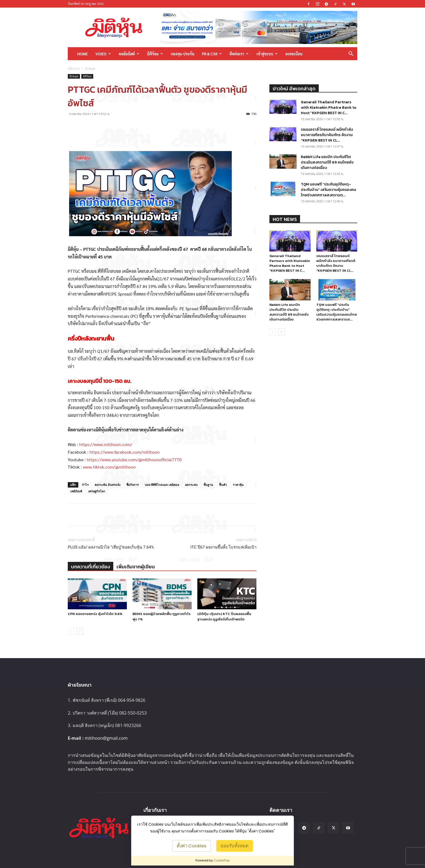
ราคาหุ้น (238, 485)
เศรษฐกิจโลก (97, 491)
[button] (351, 54)
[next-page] (80, 631)
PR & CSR (212, 54)
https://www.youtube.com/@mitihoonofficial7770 (134, 459)
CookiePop (222, 860)
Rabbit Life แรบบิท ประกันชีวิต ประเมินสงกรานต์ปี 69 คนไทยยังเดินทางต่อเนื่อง (327, 162)
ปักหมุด (74, 76)
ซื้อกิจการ (133, 485)
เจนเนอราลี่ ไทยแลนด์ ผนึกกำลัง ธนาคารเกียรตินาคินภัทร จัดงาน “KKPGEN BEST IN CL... (327, 135)
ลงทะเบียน (294, 54)
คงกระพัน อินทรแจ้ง (107, 485)
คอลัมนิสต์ (129, 54)
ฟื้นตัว (223, 485)
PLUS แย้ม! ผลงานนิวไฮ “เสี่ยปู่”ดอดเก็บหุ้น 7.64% (111, 547)
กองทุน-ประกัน (183, 54)
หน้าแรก (74, 68)
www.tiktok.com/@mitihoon (109, 467)
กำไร (85, 485)
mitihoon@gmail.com (106, 738)
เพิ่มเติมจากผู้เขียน (136, 567)
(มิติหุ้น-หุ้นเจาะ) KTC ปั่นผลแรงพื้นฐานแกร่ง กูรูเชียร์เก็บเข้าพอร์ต (224, 616)
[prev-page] (71, 631)
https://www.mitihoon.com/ (106, 444)
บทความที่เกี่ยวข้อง (91, 567)
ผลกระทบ (191, 485)
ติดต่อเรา (239, 54)
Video (103, 54)
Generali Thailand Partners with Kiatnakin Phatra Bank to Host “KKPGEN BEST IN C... (329, 108)
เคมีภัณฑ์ (76, 491)
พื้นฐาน (208, 485)
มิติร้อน (155, 54)
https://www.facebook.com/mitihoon (125, 452)
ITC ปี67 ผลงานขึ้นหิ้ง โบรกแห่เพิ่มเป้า (223, 547)
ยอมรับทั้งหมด (235, 845)
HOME (83, 54)
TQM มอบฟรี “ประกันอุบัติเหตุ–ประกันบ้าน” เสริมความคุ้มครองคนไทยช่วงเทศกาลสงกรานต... (329, 190)
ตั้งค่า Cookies (192, 845)
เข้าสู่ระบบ (267, 54)
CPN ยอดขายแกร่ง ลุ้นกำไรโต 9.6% (95, 614)
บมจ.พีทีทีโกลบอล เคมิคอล (162, 485)
